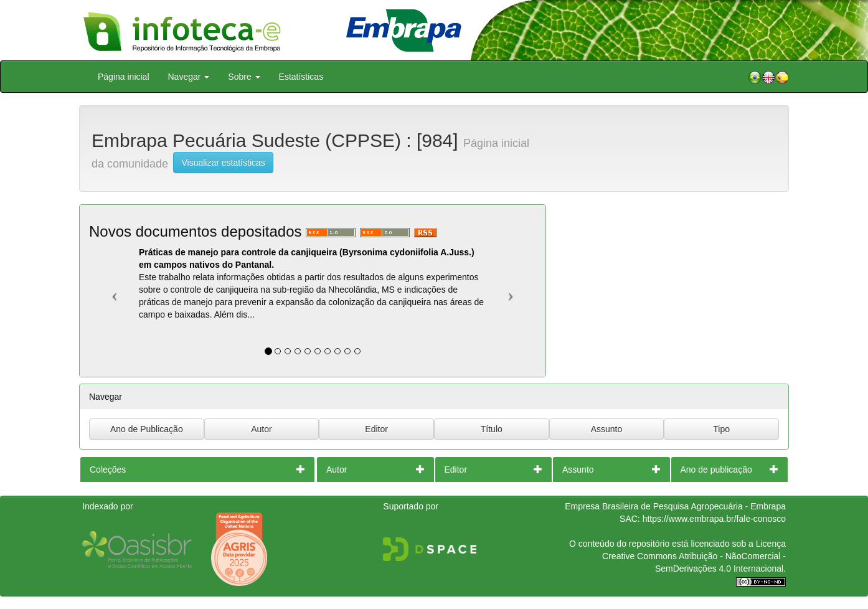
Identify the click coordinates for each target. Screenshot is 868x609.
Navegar (189, 77)
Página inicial (124, 77)
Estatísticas (301, 77)
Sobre (244, 77)
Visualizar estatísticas (223, 163)
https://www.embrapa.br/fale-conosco (714, 519)
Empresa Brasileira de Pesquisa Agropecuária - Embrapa (675, 506)
